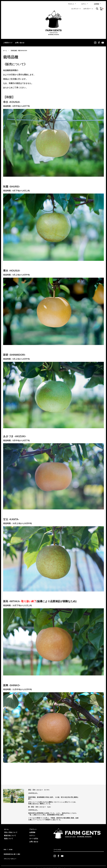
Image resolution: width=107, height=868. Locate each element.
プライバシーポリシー (10, 855)
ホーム (5, 51)
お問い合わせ (20, 43)
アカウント (72, 4)
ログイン (85, 4)
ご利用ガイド (8, 43)
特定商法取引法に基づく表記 (13, 852)
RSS (5, 849)
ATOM (9, 849)
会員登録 (97, 4)
